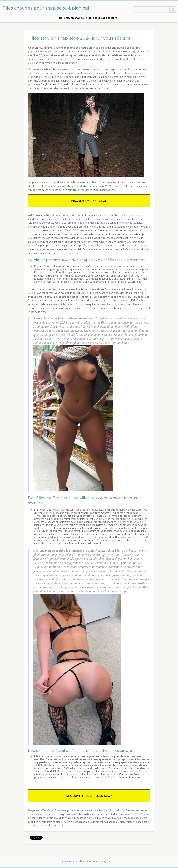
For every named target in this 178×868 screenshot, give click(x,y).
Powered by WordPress (74, 861)
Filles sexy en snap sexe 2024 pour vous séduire (87, 18)
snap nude (75, 77)
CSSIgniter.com (108, 861)
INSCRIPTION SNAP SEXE (89, 201)
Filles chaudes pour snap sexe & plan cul (46, 8)
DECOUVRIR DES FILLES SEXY (89, 796)
